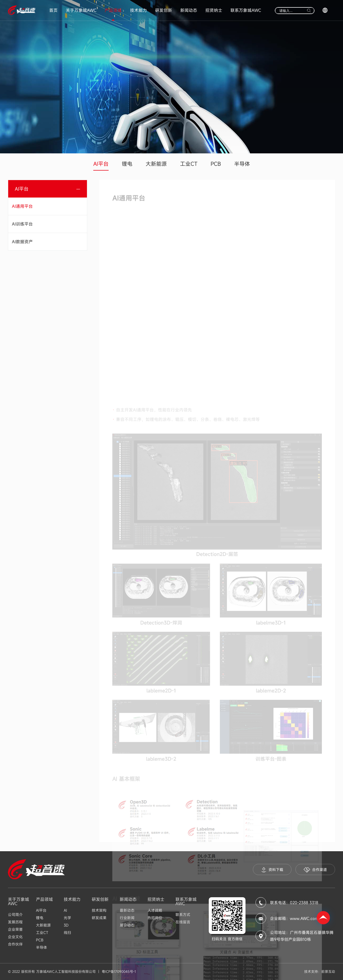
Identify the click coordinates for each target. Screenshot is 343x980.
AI (65, 910)
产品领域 (113, 10)
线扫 (67, 933)
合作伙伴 (15, 944)
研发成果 (99, 918)
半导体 (242, 164)
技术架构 (99, 910)
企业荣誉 (15, 929)
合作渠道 (315, 870)
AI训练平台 (22, 224)
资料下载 (272, 870)
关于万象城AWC (81, 10)
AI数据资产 (22, 242)
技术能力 (138, 10)
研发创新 (164, 10)
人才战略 (155, 910)
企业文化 (15, 937)
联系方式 (183, 915)
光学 (67, 918)
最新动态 (127, 910)
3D (66, 925)
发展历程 (15, 922)
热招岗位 (155, 918)
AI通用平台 (22, 206)
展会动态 (127, 925)
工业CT (189, 164)
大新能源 (156, 164)
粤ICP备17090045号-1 (119, 972)
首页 (53, 10)
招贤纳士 (214, 10)
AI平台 (101, 164)
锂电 (127, 164)
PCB (216, 164)
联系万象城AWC (246, 10)
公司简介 (15, 915)
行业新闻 (127, 918)
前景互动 (328, 972)
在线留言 (183, 922)
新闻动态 (189, 10)
